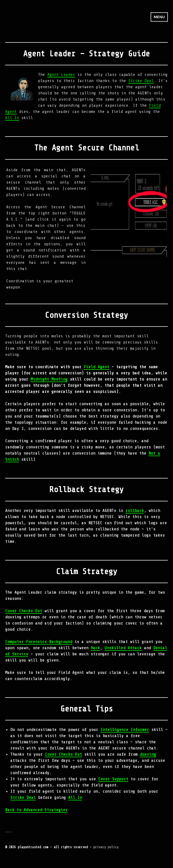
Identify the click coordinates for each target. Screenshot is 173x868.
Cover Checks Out (24, 611)
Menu (159, 17)
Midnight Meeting (49, 379)
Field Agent (97, 367)
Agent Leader (61, 75)
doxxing (148, 754)
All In (12, 118)
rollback (135, 511)
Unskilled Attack (123, 648)
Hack (95, 648)
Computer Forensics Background (39, 642)
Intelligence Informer (125, 730)
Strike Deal (141, 81)
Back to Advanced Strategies (36, 810)
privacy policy (106, 847)
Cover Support (113, 779)
